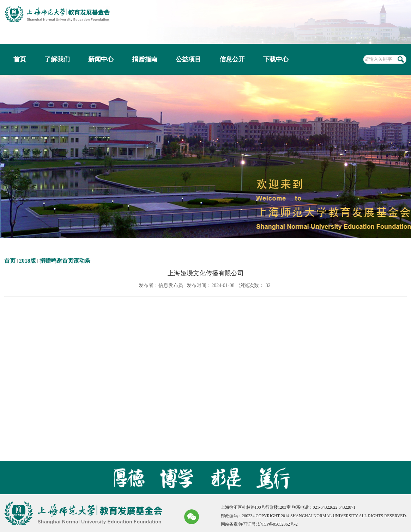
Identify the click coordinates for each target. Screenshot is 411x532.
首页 (20, 59)
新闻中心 (101, 59)
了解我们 (57, 59)
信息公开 (232, 59)
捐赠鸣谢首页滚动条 (65, 261)
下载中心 (276, 59)
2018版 (28, 261)
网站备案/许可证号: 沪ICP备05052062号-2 (259, 524)
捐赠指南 (145, 59)
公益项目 (188, 59)
